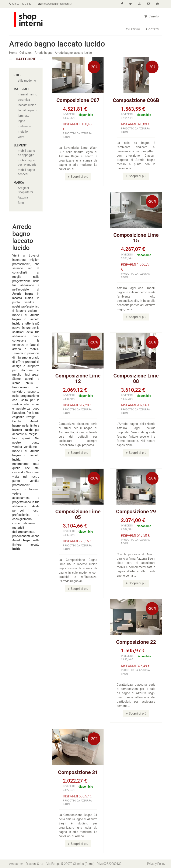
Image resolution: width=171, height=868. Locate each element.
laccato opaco (27, 110)
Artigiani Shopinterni (25, 190)
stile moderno (27, 81)
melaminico (26, 126)
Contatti (152, 29)
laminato (24, 116)
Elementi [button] (21, 145)
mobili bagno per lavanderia (27, 162)
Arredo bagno (43, 53)
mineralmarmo (27, 94)
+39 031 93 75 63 (20, 4)
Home (13, 53)
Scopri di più (78, 177)
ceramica (24, 100)
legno (21, 121)
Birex (21, 203)
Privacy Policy (156, 864)
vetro (21, 137)
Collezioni (132, 29)
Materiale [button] (22, 89)
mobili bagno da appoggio (26, 153)
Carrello (152, 16)
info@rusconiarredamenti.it (55, 4)
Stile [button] (17, 75)
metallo (23, 132)
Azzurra (23, 197)
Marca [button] (19, 183)
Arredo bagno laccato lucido (73, 53)
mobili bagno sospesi (26, 172)
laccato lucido (27, 105)
